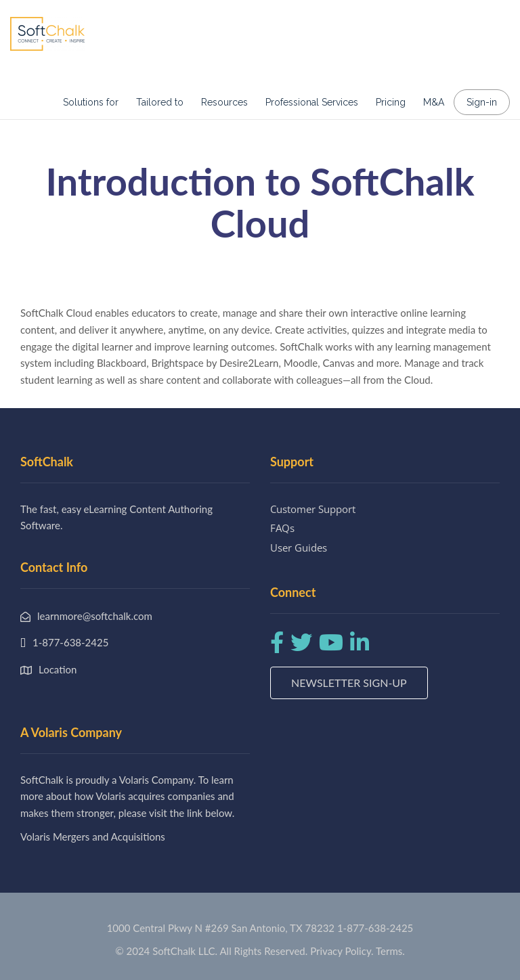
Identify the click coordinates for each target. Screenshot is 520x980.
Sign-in (482, 102)
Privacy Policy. (342, 951)
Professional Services (312, 102)
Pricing (391, 102)
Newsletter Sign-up (349, 683)
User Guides (299, 548)
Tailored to (160, 102)
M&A (434, 102)
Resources (224, 102)
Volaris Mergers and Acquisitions (93, 837)
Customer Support (313, 509)
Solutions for (91, 102)
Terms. (390, 951)
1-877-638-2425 (375, 928)
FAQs (282, 528)
